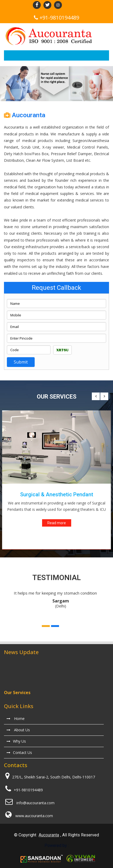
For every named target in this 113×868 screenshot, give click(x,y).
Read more (57, 523)
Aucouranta (49, 835)
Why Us (16, 741)
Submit (21, 362)
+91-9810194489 (59, 18)
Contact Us (19, 752)
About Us (18, 730)
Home (16, 719)
